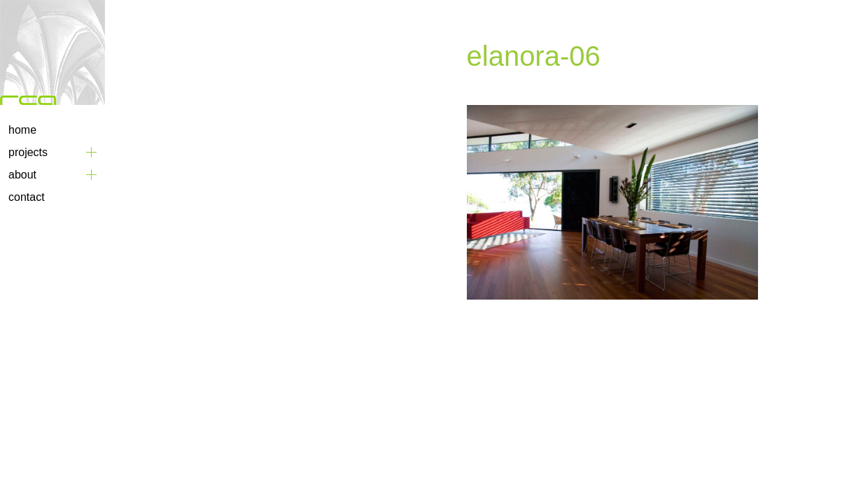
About (22, 175)
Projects (28, 152)
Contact (27, 197)
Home (22, 130)
